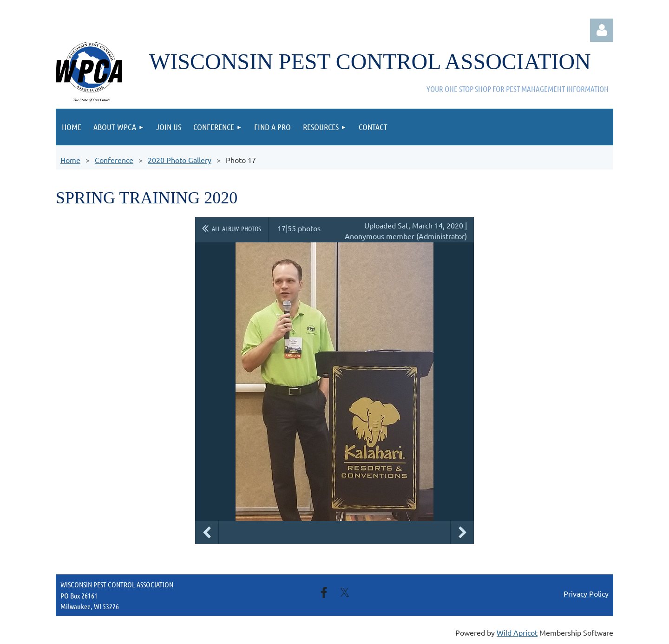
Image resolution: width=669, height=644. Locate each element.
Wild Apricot (517, 632)
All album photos (236, 228)
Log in (602, 30)
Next (462, 533)
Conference (114, 160)
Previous (207, 533)
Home (70, 160)
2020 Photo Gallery (180, 160)
